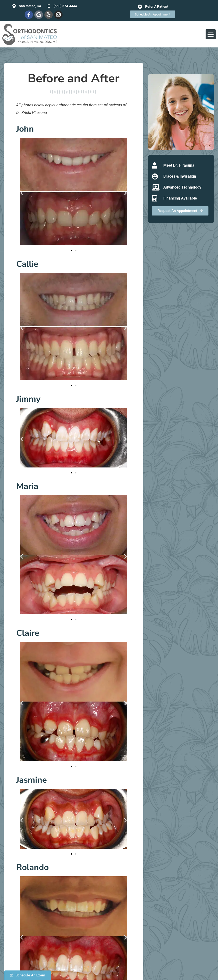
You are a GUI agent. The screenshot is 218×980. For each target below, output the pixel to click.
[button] (211, 34)
